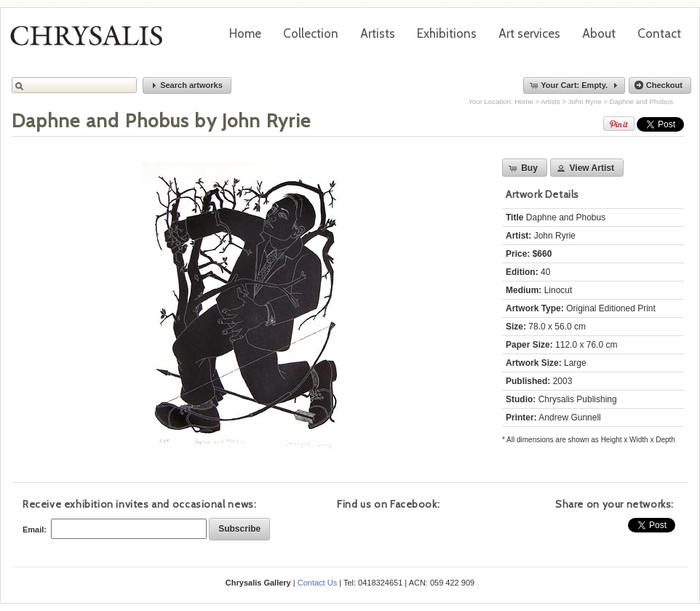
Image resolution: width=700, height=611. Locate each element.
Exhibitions (447, 33)
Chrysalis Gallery (92, 41)
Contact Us (317, 583)
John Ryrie (585, 101)
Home (245, 33)
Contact (659, 33)
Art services (529, 33)
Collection (311, 33)
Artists (378, 33)
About (599, 33)
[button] (187, 85)
